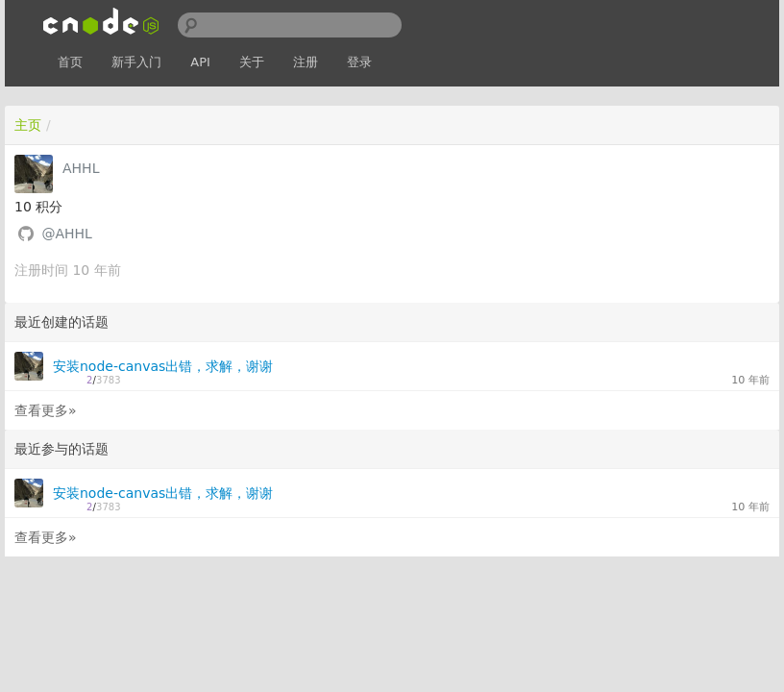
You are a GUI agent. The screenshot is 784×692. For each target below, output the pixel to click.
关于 (252, 62)
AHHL (81, 168)
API (200, 62)
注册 (306, 62)
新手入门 (136, 62)
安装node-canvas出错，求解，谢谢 (163, 366)
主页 (28, 125)
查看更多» (46, 410)
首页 (70, 62)
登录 (359, 62)
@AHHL (66, 234)
